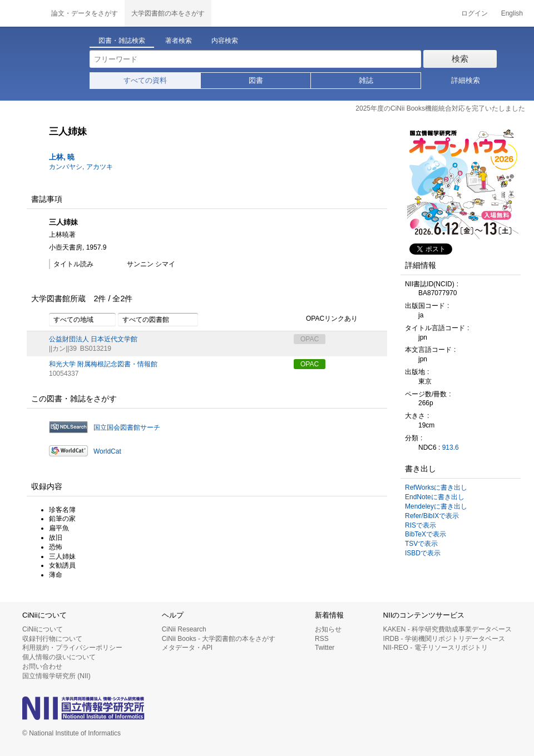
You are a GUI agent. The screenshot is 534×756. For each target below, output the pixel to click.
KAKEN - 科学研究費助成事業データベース (448, 629)
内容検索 (225, 41)
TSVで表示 (421, 544)
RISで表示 (421, 525)
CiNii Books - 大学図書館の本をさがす (219, 639)
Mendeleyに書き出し (436, 506)
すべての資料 (145, 80)
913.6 (451, 447)
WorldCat (107, 451)
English (512, 13)
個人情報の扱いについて (59, 657)
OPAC (310, 364)
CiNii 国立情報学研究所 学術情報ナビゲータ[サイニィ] (22, 13)
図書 (256, 80)
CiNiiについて (43, 629)
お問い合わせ (42, 667)
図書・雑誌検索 (122, 41)
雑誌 (366, 80)
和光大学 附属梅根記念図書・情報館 (103, 364)
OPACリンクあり (326, 319)
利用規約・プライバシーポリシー (72, 648)
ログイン (474, 13)
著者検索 (179, 41)
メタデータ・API (187, 648)
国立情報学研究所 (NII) (56, 676)
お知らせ (328, 629)
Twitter (325, 648)
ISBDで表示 (423, 553)
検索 (460, 59)
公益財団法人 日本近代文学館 (93, 339)
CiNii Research (184, 629)
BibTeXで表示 (426, 534)
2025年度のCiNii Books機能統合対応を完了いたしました (440, 108)
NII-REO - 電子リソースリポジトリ (436, 648)
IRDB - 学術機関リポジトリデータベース (444, 639)
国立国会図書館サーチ (127, 427)
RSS (322, 639)
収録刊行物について (52, 639)
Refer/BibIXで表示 (432, 516)
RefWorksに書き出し (436, 488)
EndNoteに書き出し (435, 497)
